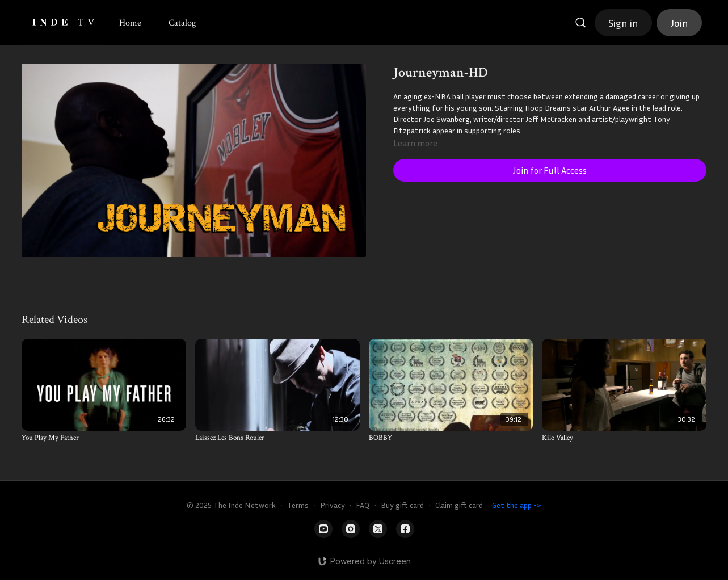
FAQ (363, 505)
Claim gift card (459, 505)
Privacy (333, 505)
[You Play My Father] (104, 438)
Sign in (623, 23)
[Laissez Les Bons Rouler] (277, 438)
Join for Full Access (550, 170)
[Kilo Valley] (624, 438)
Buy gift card (402, 505)
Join (679, 23)
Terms (298, 505)
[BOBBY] (451, 438)
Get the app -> (517, 505)
